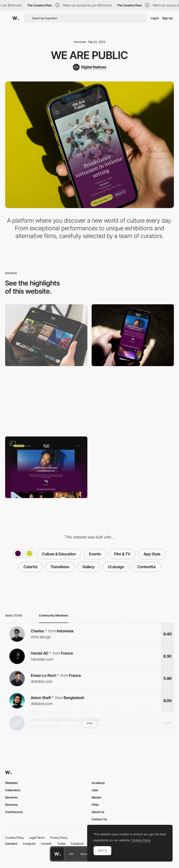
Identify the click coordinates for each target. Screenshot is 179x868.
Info (71, 854)
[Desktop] (46, 335)
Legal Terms (37, 838)
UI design (116, 567)
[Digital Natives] (89, 67)
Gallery (89, 567)
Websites (11, 783)
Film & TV (122, 554)
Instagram (29, 844)
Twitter (61, 844)
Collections (13, 790)
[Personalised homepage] (133, 401)
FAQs (95, 805)
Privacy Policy (59, 838)
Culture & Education (59, 554)
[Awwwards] (16, 18)
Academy (98, 783)
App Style (152, 554)
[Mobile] (133, 335)
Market (96, 797)
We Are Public (89, 55)
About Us (98, 812)
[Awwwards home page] (57, 854)
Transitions (60, 567)
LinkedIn (46, 844)
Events (95, 554)
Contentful (146, 567)
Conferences (14, 812)
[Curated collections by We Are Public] (46, 467)
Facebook (77, 844)
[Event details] (46, 401)
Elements (86, 854)
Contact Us (99, 819)
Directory (12, 805)
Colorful (30, 567)
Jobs (95, 790)
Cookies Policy (15, 838)
